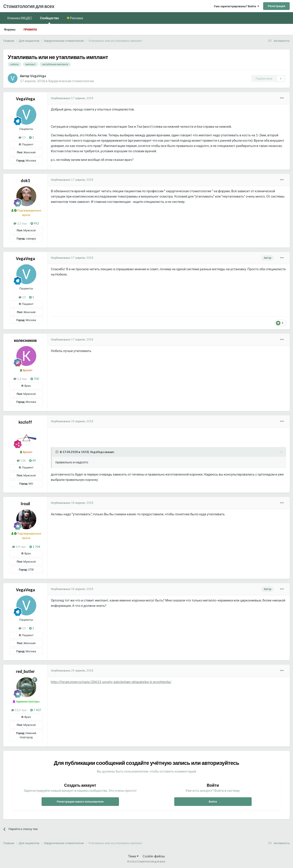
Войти (213, 801)
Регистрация (276, 6)
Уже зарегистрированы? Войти (237, 6)
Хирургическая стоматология (71, 81)
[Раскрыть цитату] (57, 452)
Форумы (10, 29)
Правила (30, 29)
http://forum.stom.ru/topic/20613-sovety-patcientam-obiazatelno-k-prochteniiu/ (111, 682)
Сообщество (49, 20)
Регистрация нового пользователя (80, 801)
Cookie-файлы (154, 856)
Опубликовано (72, 98)
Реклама (76, 18)
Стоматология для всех (29, 6)
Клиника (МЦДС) (20, 18)
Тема (133, 856)
